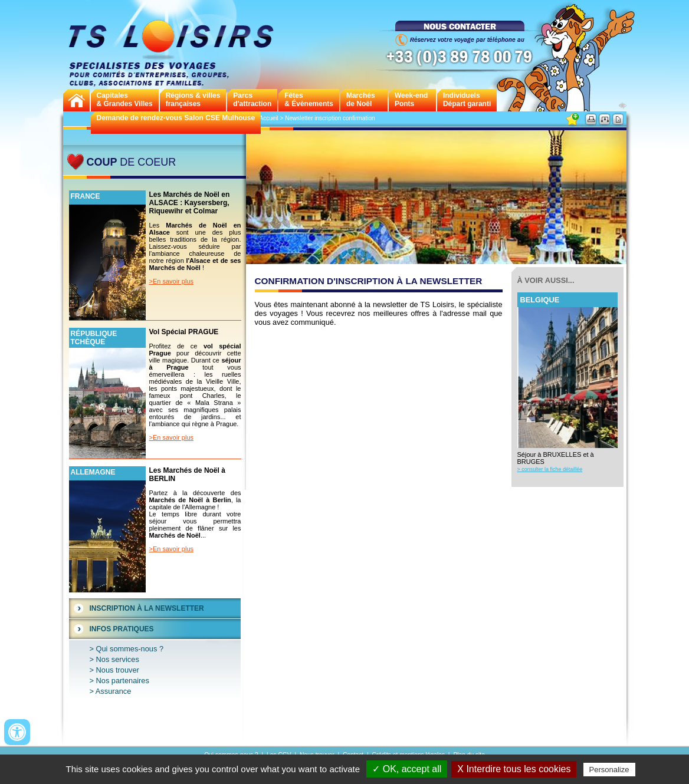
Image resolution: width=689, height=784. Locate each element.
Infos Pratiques (122, 629)
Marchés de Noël (361, 100)
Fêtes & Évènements (309, 100)
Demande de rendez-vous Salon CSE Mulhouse (176, 118)
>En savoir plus (172, 281)
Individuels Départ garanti (467, 100)
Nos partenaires (123, 681)
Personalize (609, 770)
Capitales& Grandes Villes (125, 100)
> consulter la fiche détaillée (550, 469)
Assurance (113, 691)
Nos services (118, 659)
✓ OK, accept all (407, 769)
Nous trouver (118, 670)
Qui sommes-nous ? (130, 649)
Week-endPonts (411, 100)
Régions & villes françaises (193, 100)
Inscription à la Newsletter (147, 608)
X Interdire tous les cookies (514, 769)
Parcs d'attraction (252, 100)
